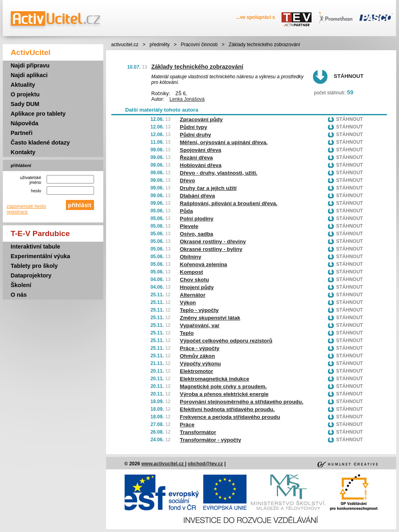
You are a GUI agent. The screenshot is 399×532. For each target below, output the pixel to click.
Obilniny (191, 257)
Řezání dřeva (196, 158)
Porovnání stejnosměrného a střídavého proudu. (242, 402)
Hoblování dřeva (201, 165)
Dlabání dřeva (197, 196)
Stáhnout (349, 76)
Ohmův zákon (197, 356)
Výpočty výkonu (201, 364)
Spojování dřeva (201, 150)
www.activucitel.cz (163, 464)
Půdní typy (194, 127)
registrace (17, 212)
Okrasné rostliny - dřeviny (213, 242)
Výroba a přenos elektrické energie (224, 394)
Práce (187, 425)
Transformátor (198, 432)
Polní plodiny (197, 219)
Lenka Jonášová (187, 99)
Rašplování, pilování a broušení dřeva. (229, 203)
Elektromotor (197, 371)
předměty (160, 45)
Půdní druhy (196, 135)
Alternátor (193, 295)
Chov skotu (195, 280)
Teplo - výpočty (199, 310)
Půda (187, 211)
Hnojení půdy (197, 287)
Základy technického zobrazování (197, 67)
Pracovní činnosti (199, 45)
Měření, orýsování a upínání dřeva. (224, 142)
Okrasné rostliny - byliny (211, 249)
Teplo (187, 333)
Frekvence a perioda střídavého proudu (230, 417)
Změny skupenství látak (210, 318)
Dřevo (188, 180)
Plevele (189, 226)
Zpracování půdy (202, 119)
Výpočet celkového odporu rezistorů (226, 341)
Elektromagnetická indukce (215, 379)
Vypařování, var (200, 325)
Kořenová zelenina (204, 264)
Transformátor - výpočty (211, 440)
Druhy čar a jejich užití (208, 188)
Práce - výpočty (200, 348)
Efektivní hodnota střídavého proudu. (227, 409)
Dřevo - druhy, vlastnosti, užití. (219, 173)
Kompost (192, 272)
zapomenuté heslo (27, 206)
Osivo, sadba (197, 234)
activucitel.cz (125, 45)
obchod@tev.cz (205, 464)
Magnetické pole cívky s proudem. (223, 386)
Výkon (188, 303)
